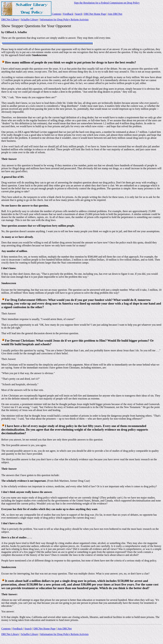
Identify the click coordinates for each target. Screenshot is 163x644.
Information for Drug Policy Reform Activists (64, 20)
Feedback (68, 14)
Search (79, 14)
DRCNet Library (10, 20)
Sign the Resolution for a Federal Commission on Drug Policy (107, 3)
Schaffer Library (30, 20)
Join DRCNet (115, 14)
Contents (57, 14)
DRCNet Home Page (95, 14)
